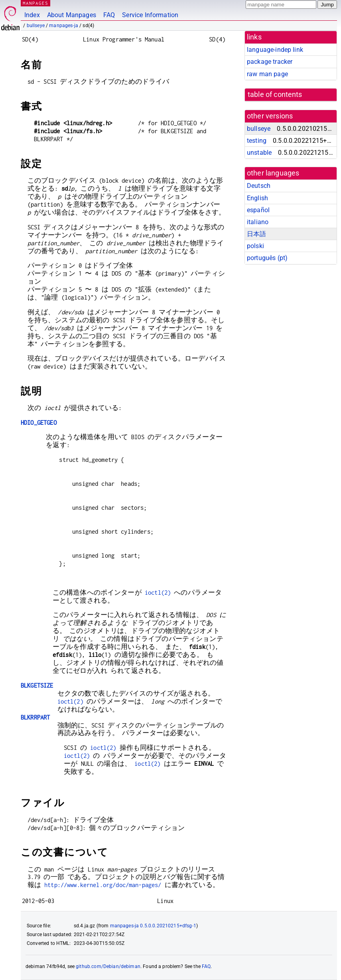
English (257, 198)
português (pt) (267, 258)
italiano (258, 222)
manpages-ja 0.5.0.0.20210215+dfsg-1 (153, 926)
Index (32, 15)
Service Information (150, 15)
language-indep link (275, 50)
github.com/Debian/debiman (108, 966)
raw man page (267, 74)
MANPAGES (35, 3)
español (258, 210)
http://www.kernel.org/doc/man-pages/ (103, 885)
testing (257, 141)
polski (255, 246)
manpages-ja (64, 26)
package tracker (270, 62)
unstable (259, 153)
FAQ (109, 15)
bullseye (36, 26)
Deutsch (259, 186)
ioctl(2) (158, 593)
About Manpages (72, 15)
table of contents (275, 95)
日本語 (256, 234)
